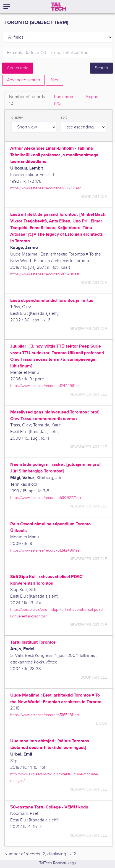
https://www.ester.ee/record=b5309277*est (46, 498)
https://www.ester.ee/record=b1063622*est (45, 188)
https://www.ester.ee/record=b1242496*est (45, 386)
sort (64, 117)
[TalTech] (59, 7)
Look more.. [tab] (66, 101)
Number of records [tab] (27, 101)
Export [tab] (92, 97)
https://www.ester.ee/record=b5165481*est (45, 274)
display (17, 117)
